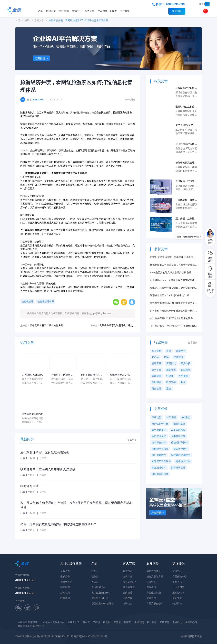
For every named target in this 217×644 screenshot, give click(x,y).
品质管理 (179, 357)
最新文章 (39, 20)
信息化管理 (27, 301)
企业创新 (186, 370)
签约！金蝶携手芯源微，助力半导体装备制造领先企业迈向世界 (91, 375)
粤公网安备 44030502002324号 (90, 636)
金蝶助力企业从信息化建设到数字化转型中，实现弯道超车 (186, 107)
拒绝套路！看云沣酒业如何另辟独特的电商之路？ (48, 325)
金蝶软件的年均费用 (33, 414)
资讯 (27, 20)
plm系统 (186, 417)
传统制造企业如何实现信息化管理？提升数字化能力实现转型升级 (186, 88)
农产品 (155, 357)
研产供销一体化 (160, 424)
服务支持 (90, 11)
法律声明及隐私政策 (191, 636)
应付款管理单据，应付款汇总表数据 (45, 452)
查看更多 (132, 440)
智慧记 (117, 622)
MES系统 (171, 417)
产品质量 (183, 376)
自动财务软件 (159, 442)
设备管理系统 (178, 430)
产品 (41, 11)
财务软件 (156, 389)
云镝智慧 (164, 622)
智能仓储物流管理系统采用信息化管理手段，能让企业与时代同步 (186, 163)
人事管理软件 (178, 436)
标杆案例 (64, 11)
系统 (169, 389)
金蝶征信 (177, 622)
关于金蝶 (125, 11)
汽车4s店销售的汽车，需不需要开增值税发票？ (173, 257)
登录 (201, 4)
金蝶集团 (23, 622)
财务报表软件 (178, 468)
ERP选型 (157, 417)
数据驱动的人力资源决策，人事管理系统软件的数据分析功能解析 (174, 265)
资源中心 (77, 11)
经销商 (170, 376)
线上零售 (156, 351)
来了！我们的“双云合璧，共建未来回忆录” (186, 125)
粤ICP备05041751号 (62, 636)
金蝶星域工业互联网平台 (31, 626)
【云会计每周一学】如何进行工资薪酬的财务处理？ (174, 326)
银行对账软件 (159, 455)
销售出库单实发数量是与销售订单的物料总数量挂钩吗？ (58, 524)
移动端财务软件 (179, 442)
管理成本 (156, 376)
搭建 (169, 351)
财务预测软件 (183, 461)
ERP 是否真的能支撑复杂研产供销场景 (171, 272)
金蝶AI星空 (179, 424)
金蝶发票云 (74, 622)
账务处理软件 (159, 468)
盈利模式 (156, 382)
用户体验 (186, 363)
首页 (18, 20)
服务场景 (171, 370)
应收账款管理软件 (181, 455)
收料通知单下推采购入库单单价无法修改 (48, 469)
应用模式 (171, 363)
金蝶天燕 (139, 622)
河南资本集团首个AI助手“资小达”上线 (170, 295)
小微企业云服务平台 (54, 622)
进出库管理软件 (160, 474)
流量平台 (181, 351)
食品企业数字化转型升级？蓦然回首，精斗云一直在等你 (117, 325)
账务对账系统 (159, 430)
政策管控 (171, 382)
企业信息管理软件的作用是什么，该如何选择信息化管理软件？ (186, 144)
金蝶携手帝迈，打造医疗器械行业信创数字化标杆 (121, 375)
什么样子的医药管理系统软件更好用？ (62, 375)
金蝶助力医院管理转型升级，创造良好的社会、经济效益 (173, 288)
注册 (207, 4)
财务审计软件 (181, 449)
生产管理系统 (159, 436)
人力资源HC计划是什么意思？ (33, 375)
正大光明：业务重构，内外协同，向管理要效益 (186, 219)
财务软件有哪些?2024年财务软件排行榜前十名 (174, 311)
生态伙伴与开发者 (107, 11)
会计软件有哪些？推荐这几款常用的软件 (171, 318)
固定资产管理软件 (161, 461)
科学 (183, 382)
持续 (166, 357)
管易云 (86, 622)
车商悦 (96, 622)
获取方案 (177, 11)
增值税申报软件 (160, 449)
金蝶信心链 (191, 622)
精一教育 (152, 622)
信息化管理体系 (46, 301)
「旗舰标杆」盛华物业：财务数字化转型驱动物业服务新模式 (186, 200)
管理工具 (156, 363)
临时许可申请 (29, 486)
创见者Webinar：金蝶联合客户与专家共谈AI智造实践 (173, 280)
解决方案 (51, 11)
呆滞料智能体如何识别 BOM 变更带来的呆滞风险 (174, 303)
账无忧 (107, 622)
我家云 (127, 622)
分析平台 (156, 370)
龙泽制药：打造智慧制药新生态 (186, 181)
